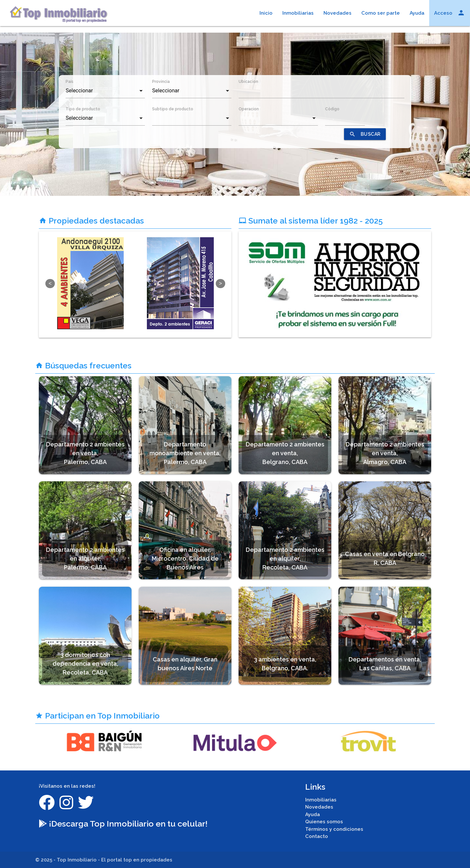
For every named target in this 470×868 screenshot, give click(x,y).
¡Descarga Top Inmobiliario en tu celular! (123, 824)
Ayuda (417, 13)
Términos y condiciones (334, 829)
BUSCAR (365, 134)
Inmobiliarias (298, 13)
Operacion (249, 109)
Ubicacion (248, 82)
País (70, 82)
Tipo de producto (83, 109)
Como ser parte (381, 13)
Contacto (317, 836)
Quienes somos (324, 822)
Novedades (337, 13)
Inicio (266, 13)
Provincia (161, 82)
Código (332, 109)
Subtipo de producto (173, 109)
